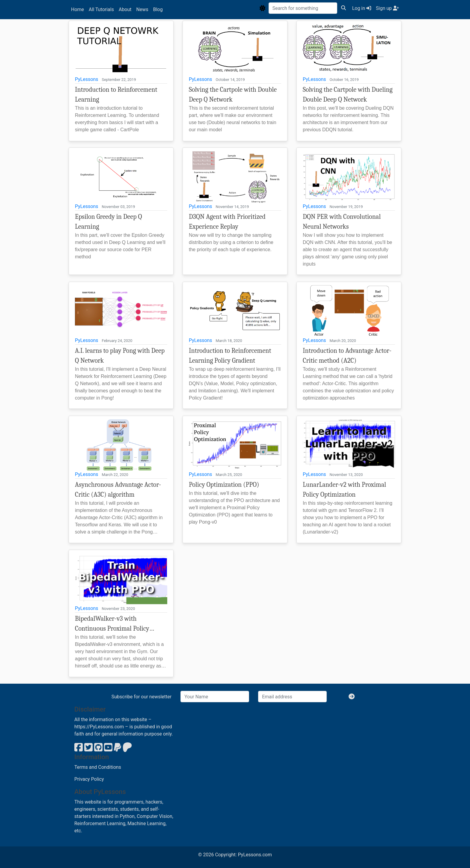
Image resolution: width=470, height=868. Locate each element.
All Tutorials (101, 9)
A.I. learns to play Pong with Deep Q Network (120, 356)
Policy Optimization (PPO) (224, 485)
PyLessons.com (255, 855)
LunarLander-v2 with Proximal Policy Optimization (344, 490)
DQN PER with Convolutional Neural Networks (342, 222)
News (142, 9)
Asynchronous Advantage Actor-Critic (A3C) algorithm (118, 490)
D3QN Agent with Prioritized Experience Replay (227, 222)
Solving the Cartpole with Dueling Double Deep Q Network (348, 95)
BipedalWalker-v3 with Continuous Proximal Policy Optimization (112, 624)
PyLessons (87, 79)
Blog (158, 9)
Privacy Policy (89, 779)
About (125, 9)
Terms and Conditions (98, 767)
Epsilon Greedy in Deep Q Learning (109, 222)
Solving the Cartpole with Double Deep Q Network (233, 95)
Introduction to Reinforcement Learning (116, 95)
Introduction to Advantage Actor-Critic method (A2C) (347, 356)
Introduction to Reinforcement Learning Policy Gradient (230, 356)
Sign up (387, 8)
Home (77, 9)
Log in (362, 8)
